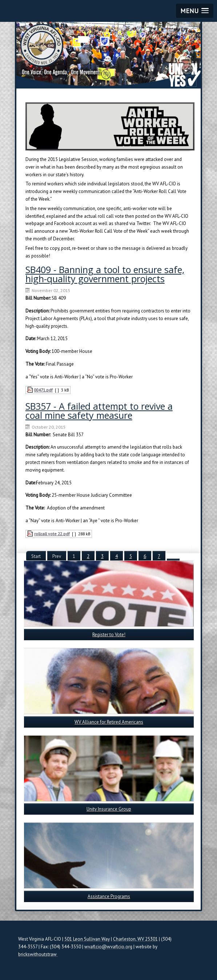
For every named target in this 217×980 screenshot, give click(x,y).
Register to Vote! (109, 635)
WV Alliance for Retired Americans (109, 722)
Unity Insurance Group (109, 809)
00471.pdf (43, 390)
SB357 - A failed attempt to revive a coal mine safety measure (99, 411)
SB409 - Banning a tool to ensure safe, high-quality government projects (105, 274)
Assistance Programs (109, 896)
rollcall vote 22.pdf (52, 534)
